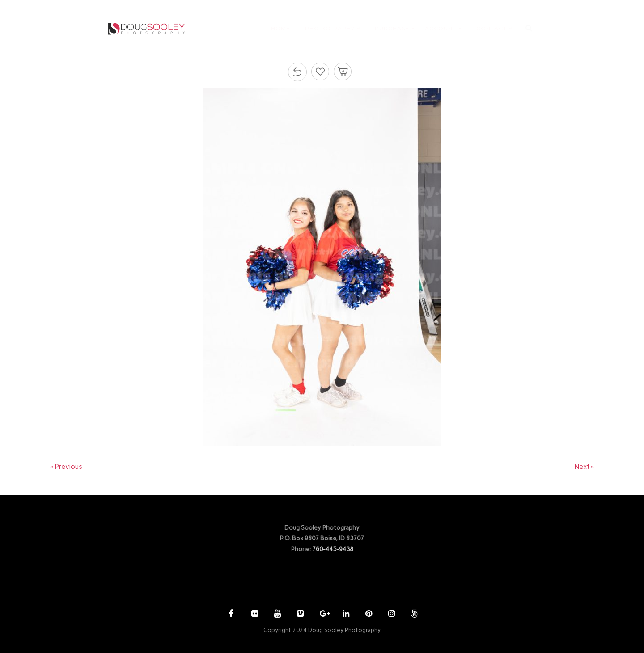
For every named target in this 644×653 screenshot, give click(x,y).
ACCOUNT (441, 28)
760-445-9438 (333, 549)
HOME (281, 28)
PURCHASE (392, 28)
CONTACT (491, 28)
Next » (585, 467)
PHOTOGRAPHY (330, 28)
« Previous (66, 467)
